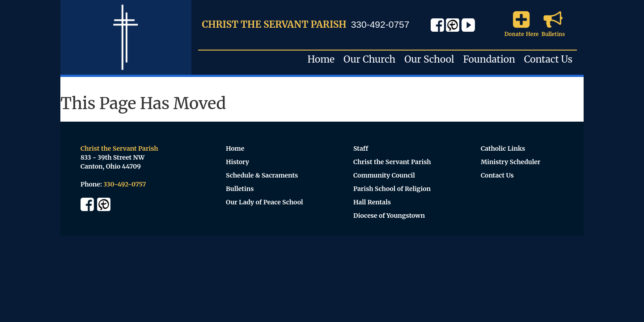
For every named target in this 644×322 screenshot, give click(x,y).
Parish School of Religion (392, 189)
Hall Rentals (372, 202)
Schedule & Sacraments (262, 175)
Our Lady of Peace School (265, 202)
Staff (361, 148)
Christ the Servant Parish (392, 162)
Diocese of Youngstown (389, 216)
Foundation (489, 59)
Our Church (369, 59)
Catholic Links (503, 148)
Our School (429, 59)
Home (321, 59)
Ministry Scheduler (511, 162)
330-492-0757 (380, 24)
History (237, 162)
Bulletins (240, 189)
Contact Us (548, 59)
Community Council (384, 175)
